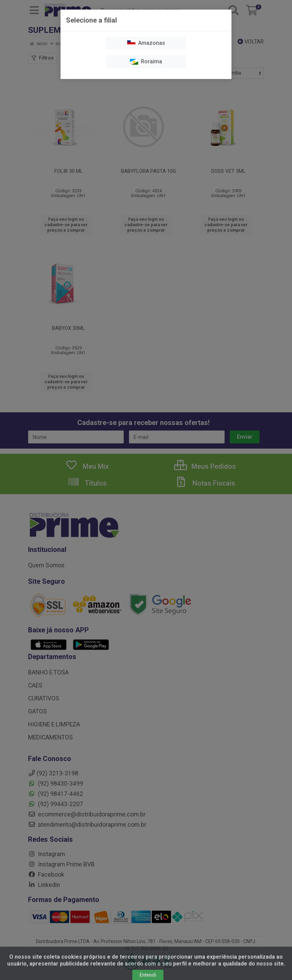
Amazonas (146, 43)
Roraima (146, 61)
